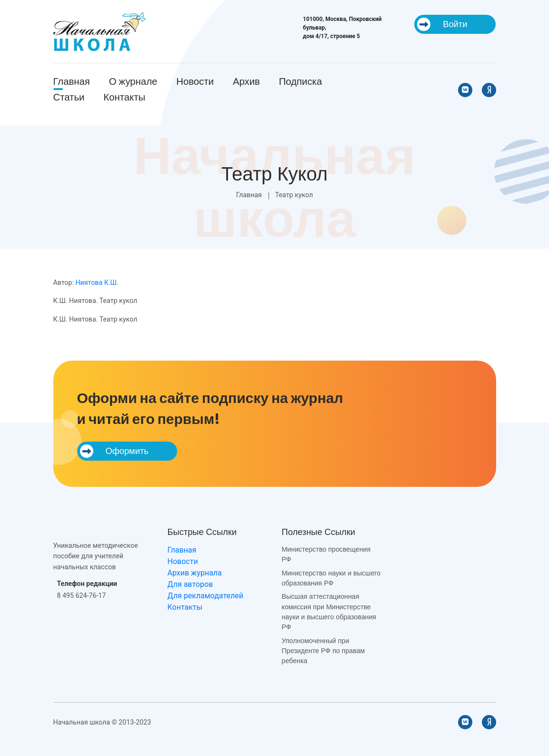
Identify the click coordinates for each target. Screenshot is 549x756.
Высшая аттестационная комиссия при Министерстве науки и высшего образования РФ (329, 612)
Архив (246, 81)
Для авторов (190, 584)
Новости (195, 81)
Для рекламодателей (205, 596)
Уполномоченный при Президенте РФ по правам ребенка (324, 651)
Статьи (69, 97)
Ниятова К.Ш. (97, 282)
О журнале (133, 81)
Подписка (300, 81)
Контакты (124, 97)
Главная (72, 81)
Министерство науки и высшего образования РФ (331, 578)
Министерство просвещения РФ (326, 554)
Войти (442, 24)
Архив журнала (195, 573)
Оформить (114, 451)
